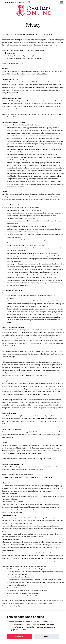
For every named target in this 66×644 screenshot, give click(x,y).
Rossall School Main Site (12, 2)
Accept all (19, 636)
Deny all (47, 636)
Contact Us (35, 459)
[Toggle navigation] (62, 2)
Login (23, 2)
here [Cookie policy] (25, 630)
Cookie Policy (26, 42)
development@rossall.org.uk (10, 606)
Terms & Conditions (13, 42)
